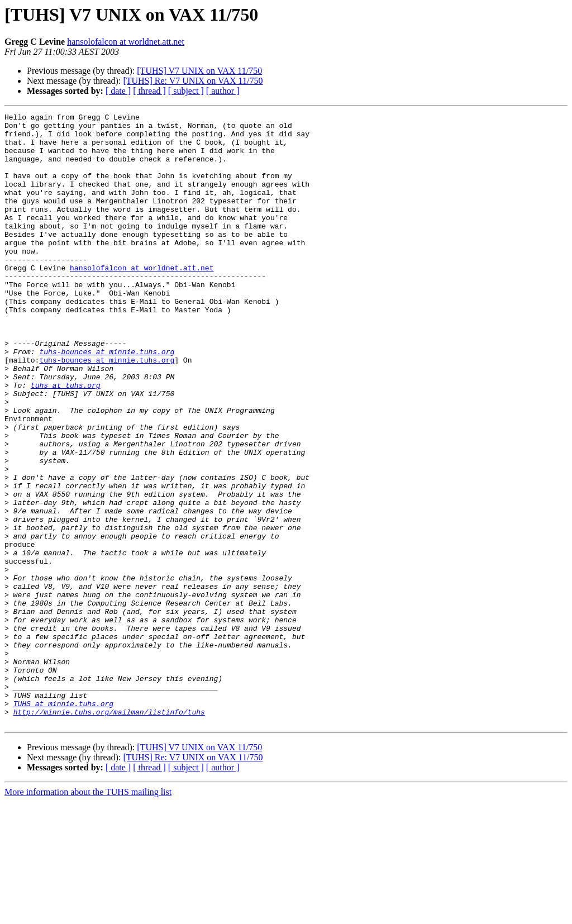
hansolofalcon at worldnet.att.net (126, 42)
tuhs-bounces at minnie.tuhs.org (107, 400)
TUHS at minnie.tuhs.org (63, 822)
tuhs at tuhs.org (66, 440)
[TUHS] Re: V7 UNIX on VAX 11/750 (193, 81)
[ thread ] (149, 91)
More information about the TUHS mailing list (88, 914)
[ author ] (223, 91)
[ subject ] (186, 91)
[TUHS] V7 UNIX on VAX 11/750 (199, 71)
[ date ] (118, 91)
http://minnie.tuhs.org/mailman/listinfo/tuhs (109, 832)
